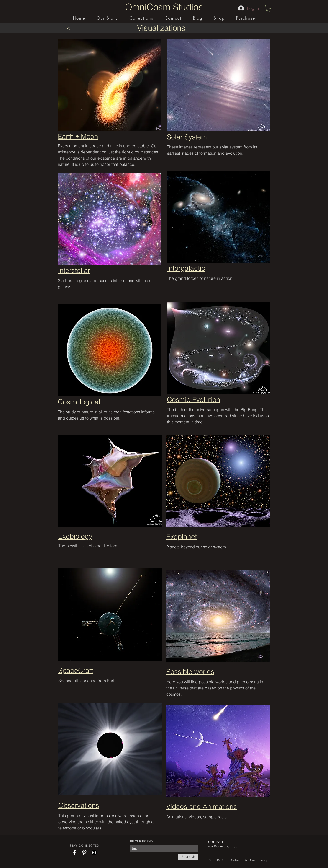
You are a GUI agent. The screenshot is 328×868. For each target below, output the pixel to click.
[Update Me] (188, 857)
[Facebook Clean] (74, 852)
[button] (268, 8)
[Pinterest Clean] (84, 852)
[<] (68, 28)
